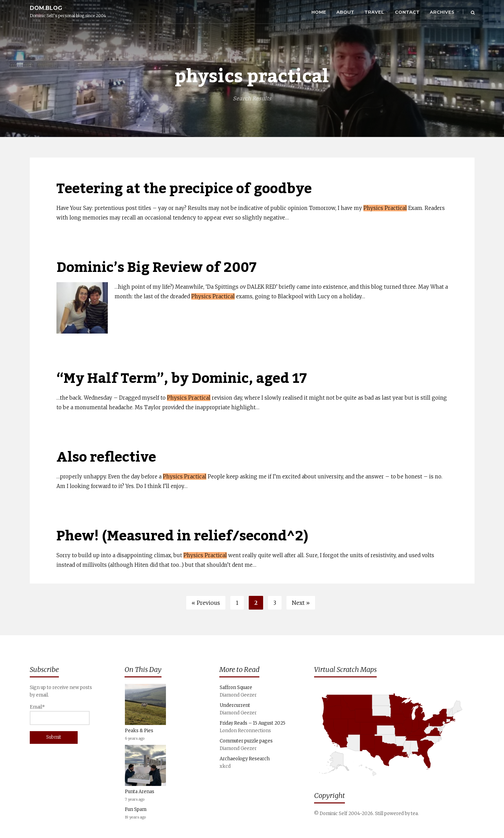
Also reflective (106, 457)
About (345, 12)
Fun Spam (136, 809)
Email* (60, 715)
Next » (301, 603)
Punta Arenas (140, 792)
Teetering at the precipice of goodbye (184, 189)
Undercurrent (235, 705)
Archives (442, 12)
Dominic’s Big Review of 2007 (157, 268)
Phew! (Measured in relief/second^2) (182, 536)
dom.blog (46, 8)
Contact (407, 12)
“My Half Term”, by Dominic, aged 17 (182, 379)
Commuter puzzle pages (246, 741)
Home (319, 12)
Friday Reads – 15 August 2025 (253, 723)
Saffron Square (236, 687)
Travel (374, 12)
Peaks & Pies (139, 731)
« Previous (206, 603)
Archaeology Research (245, 759)
